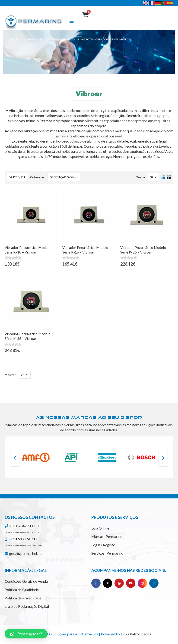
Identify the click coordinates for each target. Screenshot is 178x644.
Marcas (107, 536)
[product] (31, 215)
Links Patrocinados (136, 634)
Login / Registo (103, 545)
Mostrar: (141, 177)
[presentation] (15, 457)
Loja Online (100, 528)
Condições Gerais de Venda (26, 581)
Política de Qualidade (22, 590)
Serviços (107, 553)
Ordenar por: (38, 177)
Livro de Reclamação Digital (27, 606)
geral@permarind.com (25, 553)
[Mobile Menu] (74, 23)
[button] (26, 634)
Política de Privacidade (23, 598)
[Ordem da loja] (64, 177)
